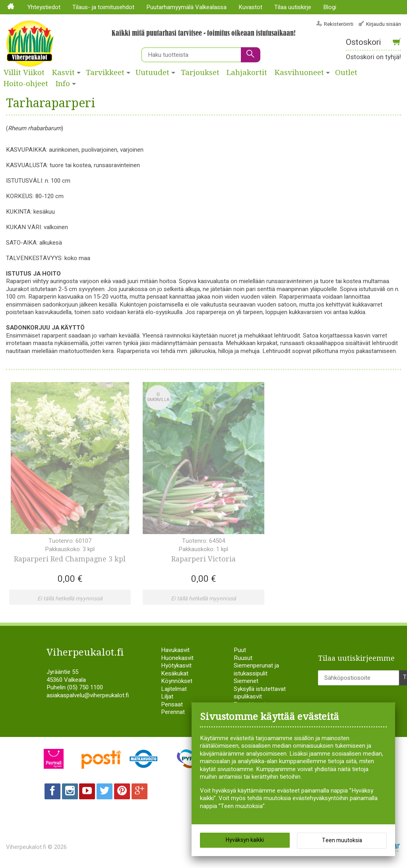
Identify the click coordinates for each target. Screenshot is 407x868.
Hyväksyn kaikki (245, 840)
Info (63, 84)
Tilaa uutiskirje (293, 7)
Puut (240, 650)
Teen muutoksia (342, 840)
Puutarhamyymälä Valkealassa (186, 7)
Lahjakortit (247, 73)
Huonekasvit (177, 658)
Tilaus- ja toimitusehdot (103, 7)
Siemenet (246, 681)
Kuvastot (250, 7)
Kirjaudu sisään (384, 24)
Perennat (173, 712)
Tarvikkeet (105, 73)
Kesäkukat (175, 673)
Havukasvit (175, 650)
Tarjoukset (200, 73)
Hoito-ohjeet (26, 84)
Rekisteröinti (339, 24)
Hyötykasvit (176, 665)
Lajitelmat (174, 689)
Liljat (167, 696)
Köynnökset (177, 681)
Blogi (330, 7)
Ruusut (243, 658)
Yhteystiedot (44, 7)
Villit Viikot (24, 73)
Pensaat (172, 704)
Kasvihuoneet (299, 73)
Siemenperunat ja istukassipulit (256, 669)
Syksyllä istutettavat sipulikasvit (260, 693)
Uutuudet (152, 73)
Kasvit (63, 73)
